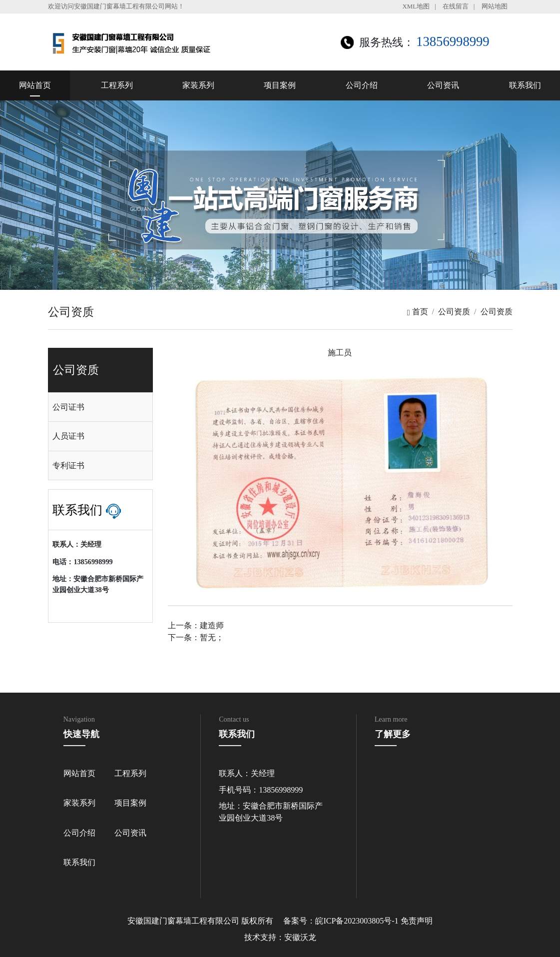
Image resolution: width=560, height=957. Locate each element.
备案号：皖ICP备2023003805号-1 (341, 921)
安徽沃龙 (300, 937)
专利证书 (68, 466)
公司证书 (68, 407)
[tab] (100, 407)
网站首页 (35, 85)
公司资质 (454, 312)
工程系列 (117, 85)
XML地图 (416, 6)
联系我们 (525, 85)
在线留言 (456, 6)
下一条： (196, 637)
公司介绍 (362, 85)
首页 (418, 312)
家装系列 (198, 85)
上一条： (196, 625)
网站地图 (495, 6)
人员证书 (68, 436)
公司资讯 (443, 85)
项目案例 (280, 85)
